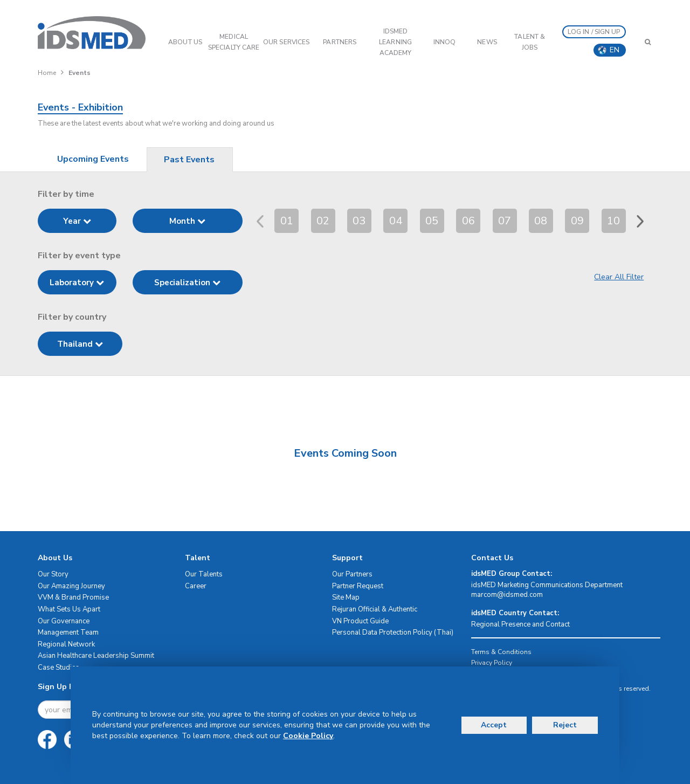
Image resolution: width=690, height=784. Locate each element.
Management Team (68, 632)
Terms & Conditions (501, 652)
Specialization (187, 283)
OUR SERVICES (286, 42)
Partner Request (358, 586)
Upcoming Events (93, 159)
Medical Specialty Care (234, 42)
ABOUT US (185, 42)
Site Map (346, 597)
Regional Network (66, 644)
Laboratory (77, 283)
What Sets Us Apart (69, 609)
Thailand (80, 344)
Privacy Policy (492, 663)
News (487, 42)
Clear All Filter (619, 277)
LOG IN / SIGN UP (594, 32)
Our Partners (352, 574)
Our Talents (204, 574)
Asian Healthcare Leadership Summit (96, 656)
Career (196, 586)
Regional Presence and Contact (520, 624)
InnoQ (445, 42)
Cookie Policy (308, 736)
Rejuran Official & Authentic (375, 609)
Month (187, 221)
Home (47, 73)
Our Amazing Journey (71, 586)
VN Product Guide (360, 621)
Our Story (53, 574)
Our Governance (64, 621)
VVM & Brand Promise (73, 597)
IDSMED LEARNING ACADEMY (395, 42)
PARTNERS (340, 42)
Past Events (189, 160)
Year (77, 221)
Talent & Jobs (530, 42)
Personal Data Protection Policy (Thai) (393, 632)
